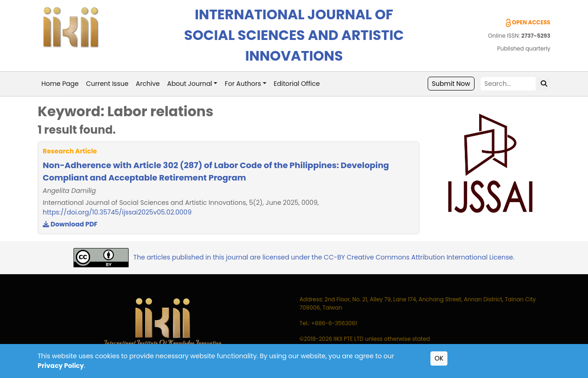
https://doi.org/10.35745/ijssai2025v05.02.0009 (117, 212)
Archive (148, 84)
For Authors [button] (243, 84)
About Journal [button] (190, 84)
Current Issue (107, 84)
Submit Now (451, 84)
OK (439, 358)
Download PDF (70, 224)
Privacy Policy (61, 366)
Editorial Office (297, 84)
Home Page (60, 84)
